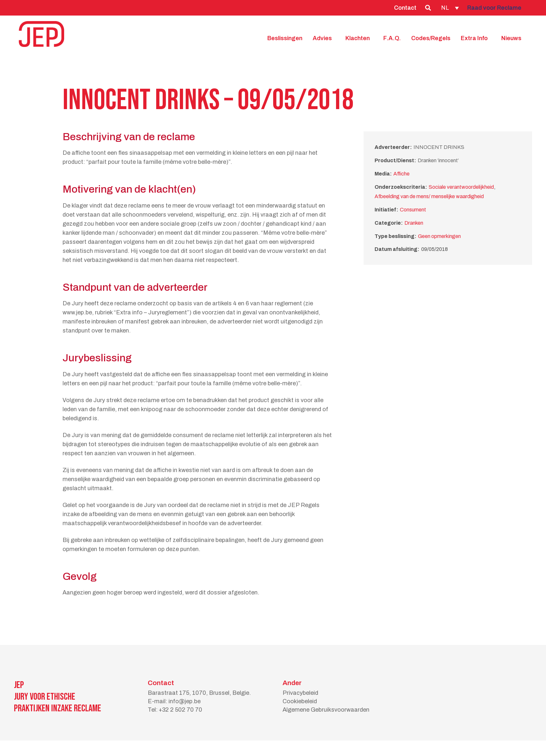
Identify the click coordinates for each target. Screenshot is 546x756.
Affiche (401, 174)
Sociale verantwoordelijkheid (461, 187)
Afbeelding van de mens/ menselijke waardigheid (429, 196)
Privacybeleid (300, 693)
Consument (413, 210)
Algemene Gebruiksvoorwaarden (326, 710)
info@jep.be (185, 701)
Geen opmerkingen (439, 236)
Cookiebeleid (300, 701)
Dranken (414, 223)
